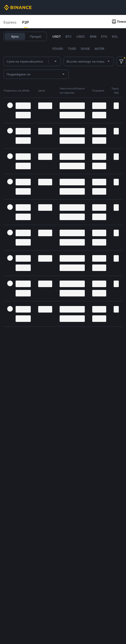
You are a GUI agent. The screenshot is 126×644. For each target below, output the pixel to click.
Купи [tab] (15, 36)
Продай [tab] (36, 36)
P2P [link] (26, 22)
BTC (69, 36)
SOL (115, 36)
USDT (57, 36)
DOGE (85, 49)
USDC (81, 36)
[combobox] (54, 61)
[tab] (10, 22)
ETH (104, 36)
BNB (93, 36)
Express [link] (10, 22)
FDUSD (58, 49)
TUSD (72, 49)
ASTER (99, 49)
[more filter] (121, 61)
